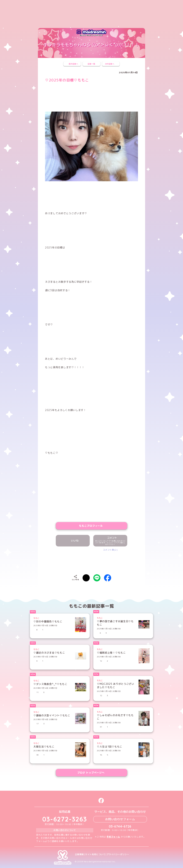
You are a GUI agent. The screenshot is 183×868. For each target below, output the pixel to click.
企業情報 (79, 854)
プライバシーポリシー (118, 854)
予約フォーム (113, 837)
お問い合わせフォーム (120, 819)
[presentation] (91, 562)
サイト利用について (95, 854)
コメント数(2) (110, 550)
